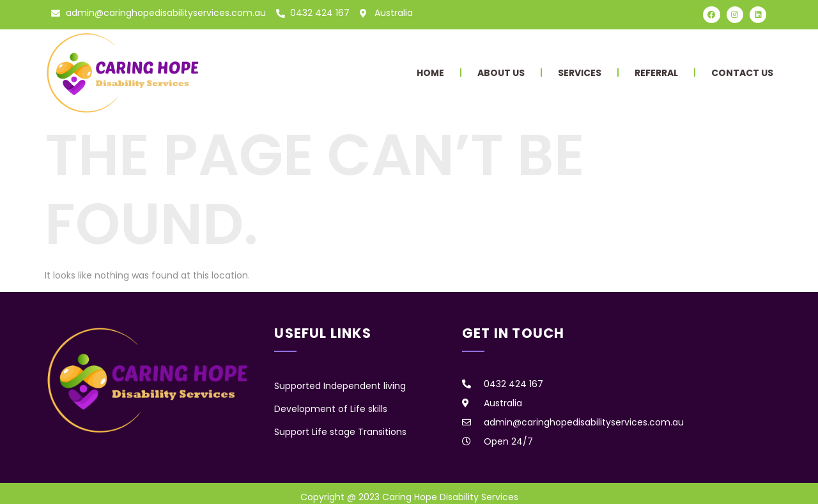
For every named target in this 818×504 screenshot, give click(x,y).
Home (430, 73)
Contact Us (742, 73)
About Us (501, 73)
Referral (656, 73)
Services (580, 73)
